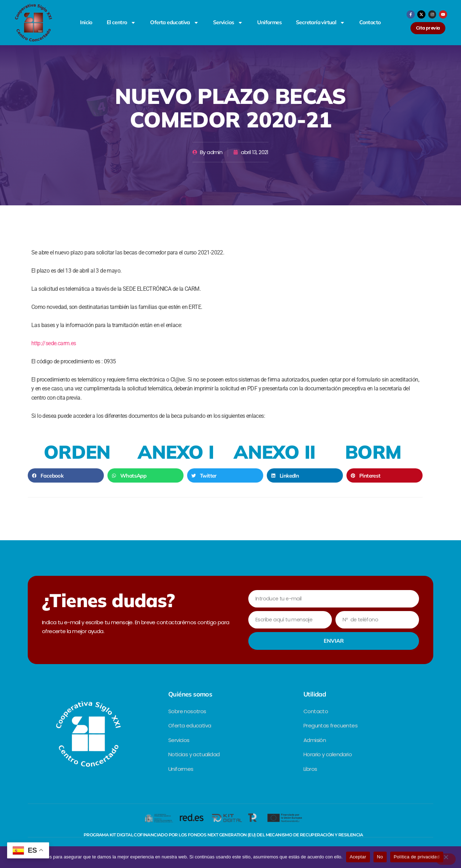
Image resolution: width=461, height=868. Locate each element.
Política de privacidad (417, 857)
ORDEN (77, 452)
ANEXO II (274, 452)
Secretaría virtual (320, 23)
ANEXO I (176, 452)
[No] (446, 859)
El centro (121, 23)
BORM (373, 452)
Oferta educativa (174, 23)
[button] (66, 475)
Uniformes (269, 22)
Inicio (86, 22)
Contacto (370, 22)
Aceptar (358, 857)
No (380, 857)
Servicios (228, 23)
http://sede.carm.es (54, 343)
